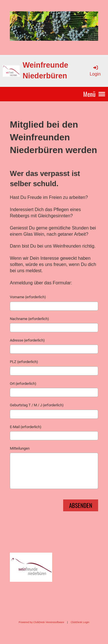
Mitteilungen (20, 448)
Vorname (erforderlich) (28, 297)
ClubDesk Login (80, 622)
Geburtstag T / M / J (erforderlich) (37, 405)
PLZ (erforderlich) (24, 362)
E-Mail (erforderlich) (26, 427)
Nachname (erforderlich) (29, 319)
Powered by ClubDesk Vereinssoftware (41, 622)
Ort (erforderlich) (23, 384)
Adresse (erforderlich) (27, 340)
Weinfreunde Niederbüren (45, 70)
